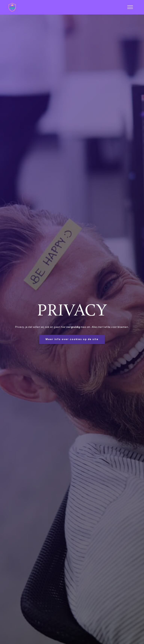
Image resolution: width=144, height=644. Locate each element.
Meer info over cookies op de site (72, 339)
